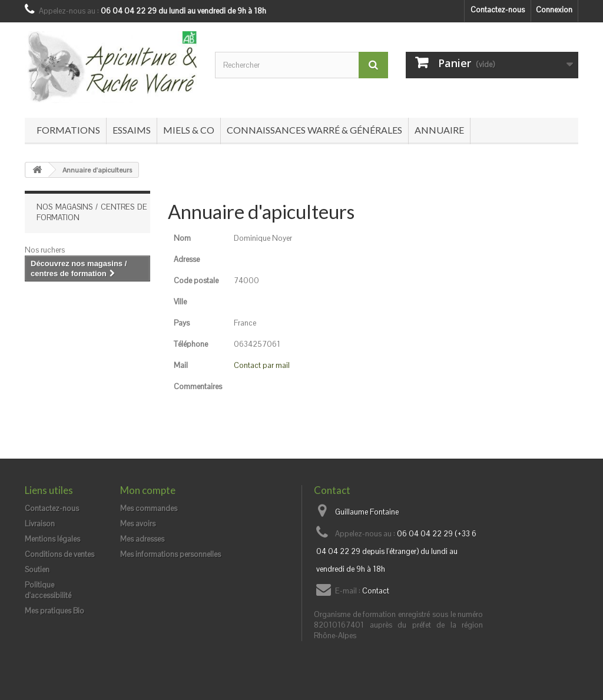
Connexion (554, 10)
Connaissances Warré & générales (314, 130)
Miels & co (189, 130)
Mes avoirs (138, 524)
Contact (376, 591)
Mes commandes (149, 508)
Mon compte (148, 490)
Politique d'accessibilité (48, 590)
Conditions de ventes (59, 554)
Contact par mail (262, 365)
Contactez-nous (498, 10)
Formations (68, 130)
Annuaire (439, 130)
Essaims (132, 130)
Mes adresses (142, 539)
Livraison (40, 524)
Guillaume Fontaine (367, 512)
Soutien (37, 570)
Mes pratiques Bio (54, 611)
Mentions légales (52, 539)
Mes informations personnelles (170, 554)
